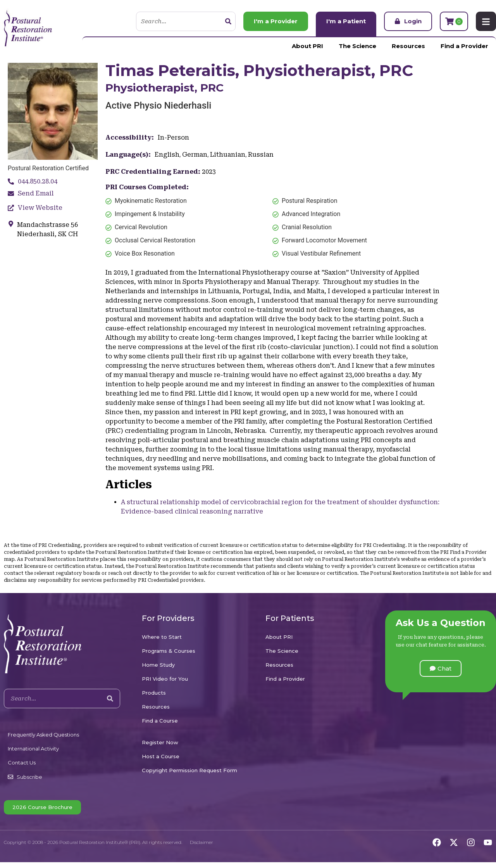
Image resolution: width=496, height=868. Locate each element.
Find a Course (160, 721)
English (167, 155)
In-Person (173, 137)
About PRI (307, 46)
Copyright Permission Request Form (189, 770)
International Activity (33, 749)
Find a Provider (464, 46)
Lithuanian (228, 155)
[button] (441, 668)
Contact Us (22, 763)
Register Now (160, 742)
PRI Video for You (165, 679)
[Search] (228, 21)
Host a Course (161, 756)
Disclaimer (201, 842)
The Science (357, 46)
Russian (261, 155)
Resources (408, 46)
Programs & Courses (169, 651)
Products (154, 693)
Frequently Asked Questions (43, 735)
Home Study (158, 665)
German (195, 155)
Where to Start (162, 637)
